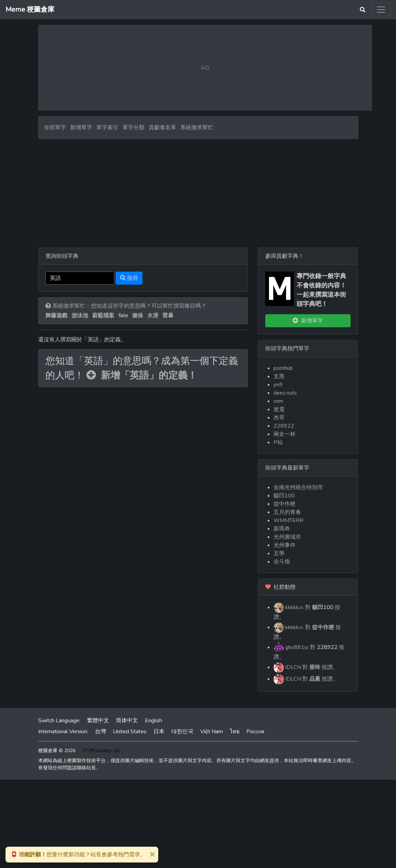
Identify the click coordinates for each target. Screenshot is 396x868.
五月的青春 (287, 512)
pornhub (283, 368)
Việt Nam (212, 732)
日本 (159, 732)
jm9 (278, 385)
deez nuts (285, 393)
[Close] (152, 854)
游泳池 (80, 316)
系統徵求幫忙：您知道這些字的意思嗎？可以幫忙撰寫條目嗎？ (126, 306)
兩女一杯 (285, 434)
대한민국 (182, 732)
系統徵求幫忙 (197, 128)
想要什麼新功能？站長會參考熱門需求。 (78, 855)
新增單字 (81, 128)
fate (123, 316)
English (153, 721)
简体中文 (127, 721)
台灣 (100, 732)
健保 (138, 316)
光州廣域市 (287, 537)
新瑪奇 (282, 529)
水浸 (153, 316)
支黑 (279, 376)
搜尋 (129, 278)
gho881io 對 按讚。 (309, 652)
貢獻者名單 (162, 128)
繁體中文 (98, 721)
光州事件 (285, 545)
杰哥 (279, 418)
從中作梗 (285, 504)
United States (130, 732)
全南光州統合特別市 (298, 487)
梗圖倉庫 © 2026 (57, 751)
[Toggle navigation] (381, 10)
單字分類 (133, 128)
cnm (278, 401)
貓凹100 (284, 496)
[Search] (80, 278)
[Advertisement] (198, 190)
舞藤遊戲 (56, 316)
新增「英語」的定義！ (142, 375)
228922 (284, 426)
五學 (279, 553)
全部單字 (55, 128)
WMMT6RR (288, 520)
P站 (278, 442)
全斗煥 (282, 562)
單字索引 (107, 128)
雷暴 (168, 316)
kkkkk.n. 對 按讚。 (307, 612)
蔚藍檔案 (103, 316)
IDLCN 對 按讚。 (306, 668)
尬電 (279, 409)
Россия (255, 732)
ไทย (235, 732)
